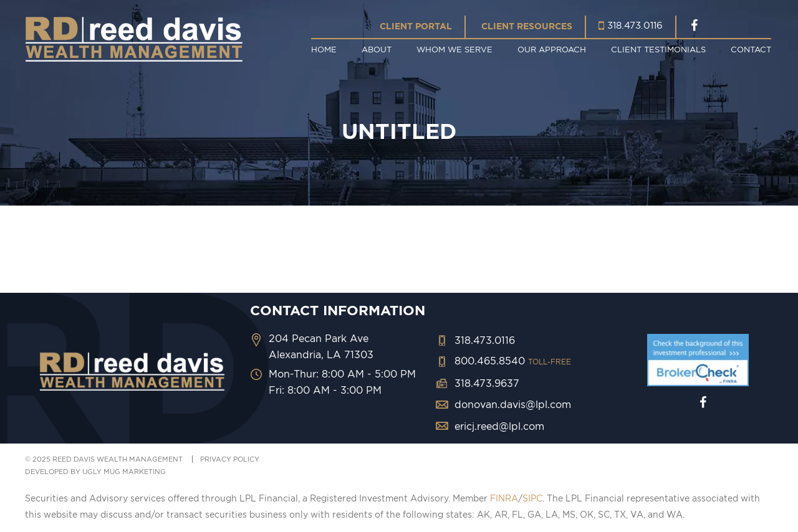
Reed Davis (134, 39)
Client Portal (416, 26)
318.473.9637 (487, 383)
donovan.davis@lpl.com (513, 404)
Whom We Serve (454, 49)
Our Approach (552, 49)
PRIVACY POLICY (230, 459)
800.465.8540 (513, 361)
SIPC (532, 498)
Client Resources (527, 26)
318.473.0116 (635, 25)
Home (324, 49)
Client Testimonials (658, 49)
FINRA (504, 498)
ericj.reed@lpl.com (499, 426)
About (377, 49)
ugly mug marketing (124, 472)
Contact (751, 49)
